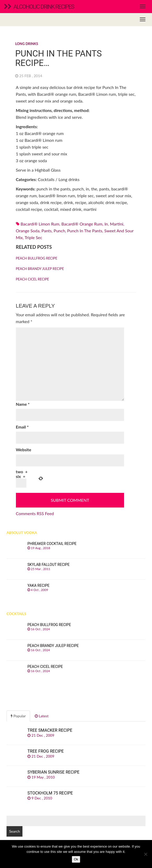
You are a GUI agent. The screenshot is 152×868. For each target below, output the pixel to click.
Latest (42, 716)
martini (117, 224)
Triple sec (33, 237)
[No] (145, 854)
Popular (18, 716)
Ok (76, 859)
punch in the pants (85, 231)
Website (24, 450)
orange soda (28, 231)
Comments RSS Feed (35, 513)
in (106, 224)
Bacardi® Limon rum (40, 224)
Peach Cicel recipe (33, 279)
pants (47, 231)
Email (22, 427)
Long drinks (27, 44)
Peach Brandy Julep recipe (40, 269)
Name (23, 404)
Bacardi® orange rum (82, 224)
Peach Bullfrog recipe (37, 258)
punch (59, 231)
